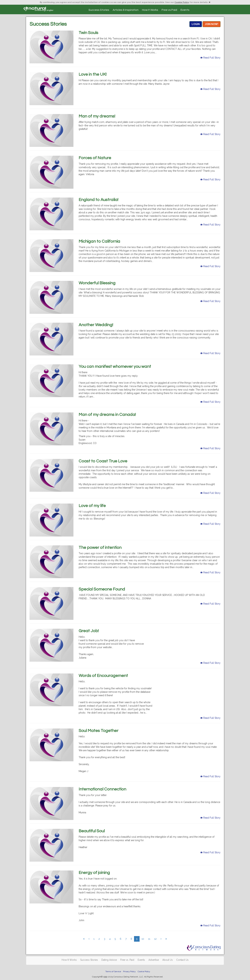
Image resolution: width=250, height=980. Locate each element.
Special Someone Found (102, 589)
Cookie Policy (182, 2)
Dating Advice (109, 960)
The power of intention (100, 548)
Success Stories (99, 10)
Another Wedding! (96, 325)
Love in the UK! (93, 74)
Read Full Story (210, 58)
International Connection (102, 789)
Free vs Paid (169, 10)
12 (155, 939)
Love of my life (92, 506)
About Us (168, 960)
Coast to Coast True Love (103, 461)
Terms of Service (113, 971)
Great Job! (89, 631)
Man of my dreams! (97, 116)
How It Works (150, 10)
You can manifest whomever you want (115, 367)
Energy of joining (94, 873)
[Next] (161, 939)
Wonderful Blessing (97, 283)
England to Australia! (98, 200)
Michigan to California (99, 241)
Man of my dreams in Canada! (107, 415)
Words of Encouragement (103, 676)
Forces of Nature (95, 158)
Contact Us (182, 960)
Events (185, 10)
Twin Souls (88, 33)
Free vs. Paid (127, 960)
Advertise (154, 960)
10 (143, 939)
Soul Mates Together (99, 731)
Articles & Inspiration (126, 10)
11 (149, 939)
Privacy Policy (129, 971)
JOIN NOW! (212, 24)
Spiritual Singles (39, 9)
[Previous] (84, 939)
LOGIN (196, 24)
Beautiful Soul (92, 831)
